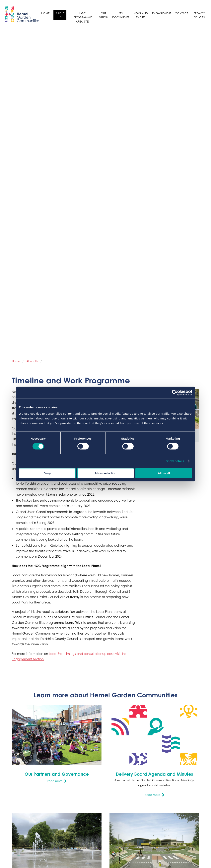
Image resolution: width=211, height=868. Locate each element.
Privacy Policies (199, 15)
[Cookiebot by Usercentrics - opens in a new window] (175, 393)
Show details (175, 461)
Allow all (164, 473)
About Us (60, 15)
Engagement (162, 13)
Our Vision (104, 15)
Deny (47, 473)
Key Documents (121, 15)
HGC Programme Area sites (83, 17)
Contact (181, 13)
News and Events (141, 15)
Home (45, 13)
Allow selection (105, 473)
